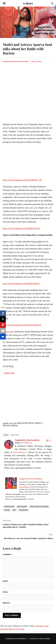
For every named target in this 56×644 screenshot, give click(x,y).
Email (6, 592)
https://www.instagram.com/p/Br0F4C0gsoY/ (22, 228)
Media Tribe (9, 373)
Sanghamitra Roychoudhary (16, 61)
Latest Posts (15, 435)
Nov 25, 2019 (37, 61)
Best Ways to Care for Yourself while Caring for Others (29, 538)
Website (6, 603)
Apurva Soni (8, 332)
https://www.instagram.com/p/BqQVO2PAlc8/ (22, 325)
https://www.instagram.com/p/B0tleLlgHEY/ (21, 284)
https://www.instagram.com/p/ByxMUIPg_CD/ (22, 180)
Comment (8, 555)
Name (6, 581)
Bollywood (22, 507)
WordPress (21, 639)
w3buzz (28, 3)
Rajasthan (24, 510)
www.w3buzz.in (20, 452)
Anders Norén (44, 639)
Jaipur (7, 510)
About (6, 435)
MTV (14, 510)
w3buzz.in (27, 443)
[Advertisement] (28, 96)
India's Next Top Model (39, 507)
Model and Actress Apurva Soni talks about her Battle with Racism (27, 49)
